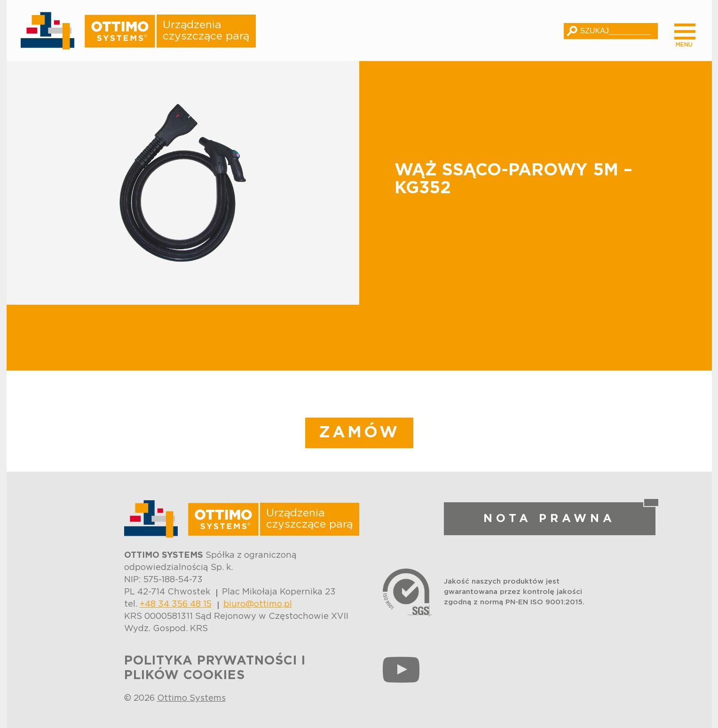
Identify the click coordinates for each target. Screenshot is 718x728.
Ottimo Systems (191, 698)
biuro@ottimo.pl (258, 604)
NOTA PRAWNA (549, 519)
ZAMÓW (359, 433)
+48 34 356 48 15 (176, 604)
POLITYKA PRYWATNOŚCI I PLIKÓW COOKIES (215, 668)
